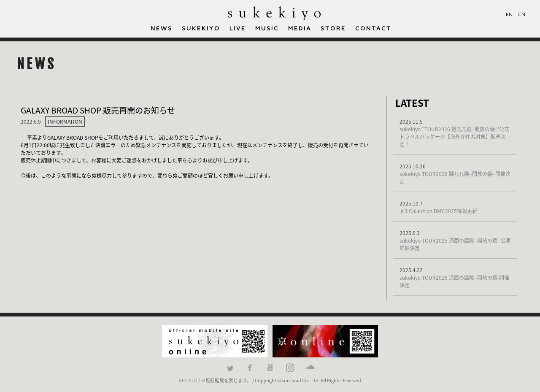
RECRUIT (188, 380)
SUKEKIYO (201, 28)
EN (509, 14)
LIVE (238, 28)
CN (522, 14)
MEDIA (300, 28)
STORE (333, 28)
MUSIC (267, 28)
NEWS (162, 28)
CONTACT (373, 28)
